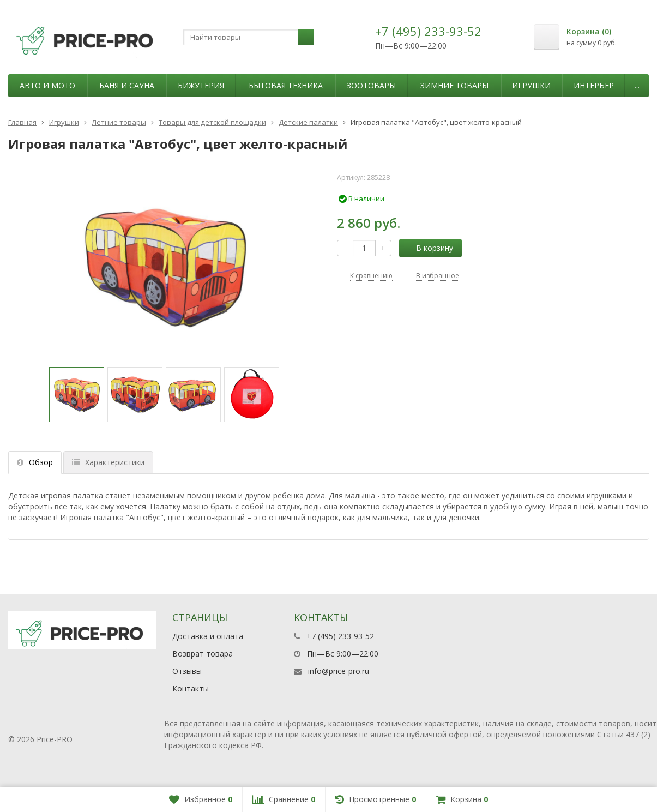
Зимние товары (454, 85)
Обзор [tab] (35, 462)
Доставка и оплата (208, 636)
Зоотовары (371, 85)
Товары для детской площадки (212, 122)
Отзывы (187, 671)
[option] (77, 395)
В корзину (429, 248)
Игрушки (531, 85)
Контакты (191, 688)
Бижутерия (201, 85)
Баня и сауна (127, 85)
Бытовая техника (286, 85)
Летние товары (119, 122)
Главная (22, 122)
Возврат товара (203, 654)
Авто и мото (47, 85)
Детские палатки (308, 122)
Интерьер (594, 85)
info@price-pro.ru (339, 671)
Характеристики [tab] (108, 462)
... (637, 85)
